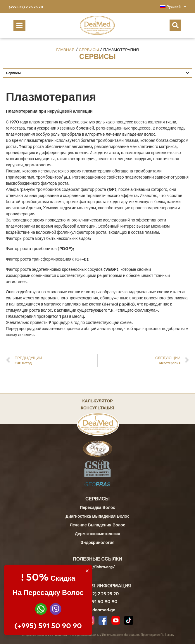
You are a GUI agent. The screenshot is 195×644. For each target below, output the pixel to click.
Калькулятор (97, 400)
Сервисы (89, 49)
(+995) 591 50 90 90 (48, 626)
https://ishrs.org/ (97, 567)
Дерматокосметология (97, 534)
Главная (65, 49)
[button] (19, 25)
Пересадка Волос (97, 508)
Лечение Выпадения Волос (97, 525)
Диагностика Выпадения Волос (97, 517)
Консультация (97, 407)
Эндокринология (97, 543)
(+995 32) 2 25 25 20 (26, 7)
